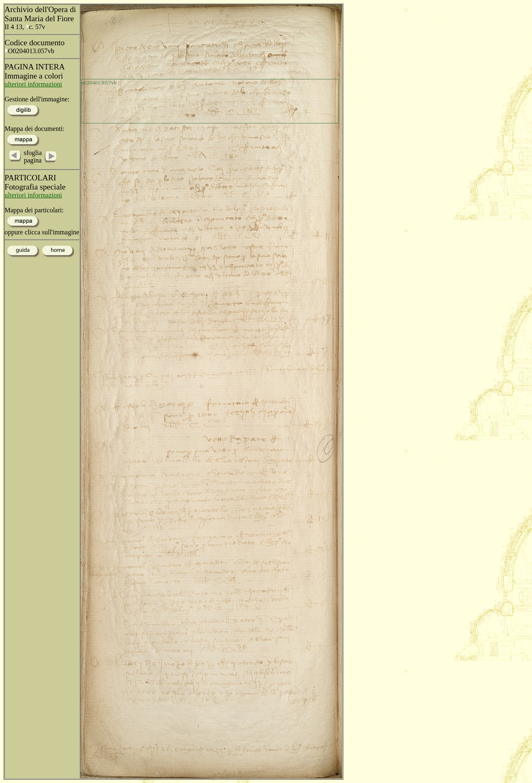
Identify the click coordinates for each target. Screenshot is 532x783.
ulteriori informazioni (33, 84)
